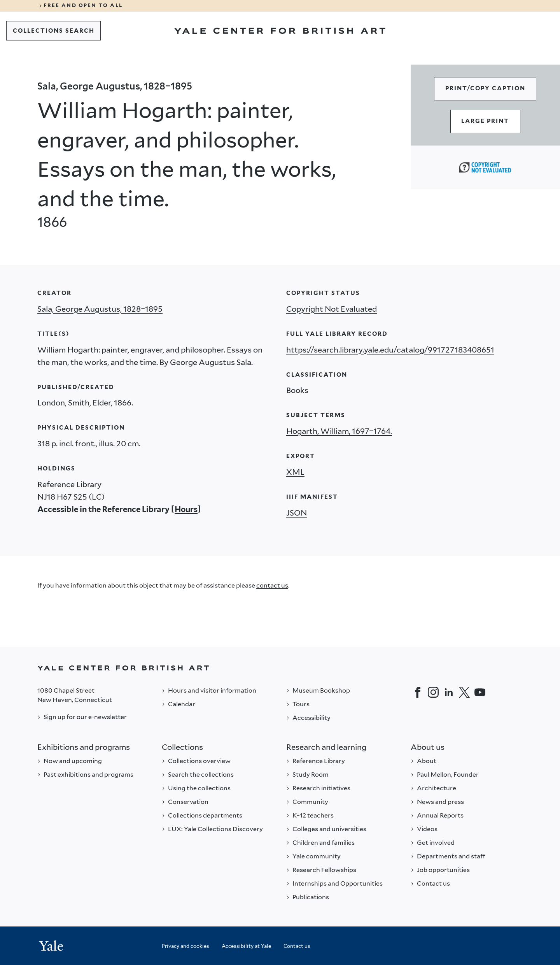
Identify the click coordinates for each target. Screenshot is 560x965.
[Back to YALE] (280, 668)
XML (295, 472)
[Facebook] (418, 692)
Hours (186, 509)
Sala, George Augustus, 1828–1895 (100, 309)
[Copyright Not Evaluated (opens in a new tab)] (485, 167)
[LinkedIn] (449, 692)
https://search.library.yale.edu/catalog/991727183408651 (390, 350)
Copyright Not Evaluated (332, 309)
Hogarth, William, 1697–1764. (339, 431)
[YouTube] (480, 692)
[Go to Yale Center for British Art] (280, 31)
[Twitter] (464, 692)
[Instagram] (433, 692)
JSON (297, 513)
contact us (272, 585)
